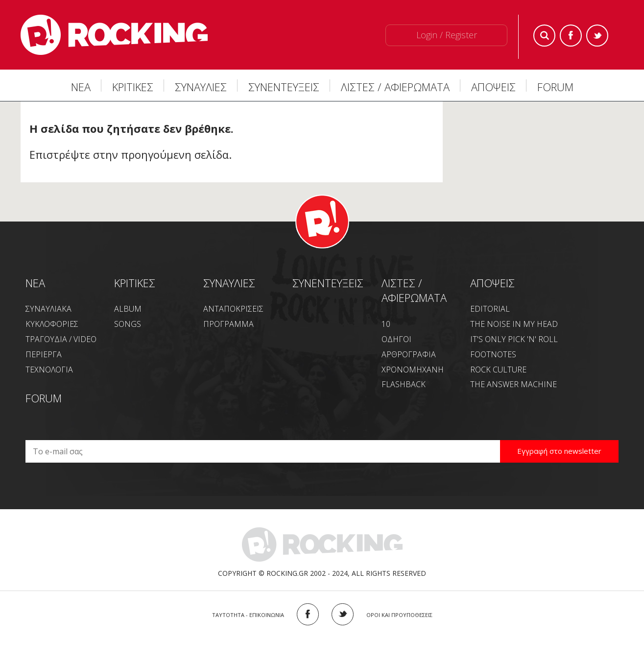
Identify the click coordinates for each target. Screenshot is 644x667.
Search (544, 36)
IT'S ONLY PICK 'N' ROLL (514, 339)
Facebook (571, 36)
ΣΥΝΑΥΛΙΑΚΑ (48, 309)
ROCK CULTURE (498, 370)
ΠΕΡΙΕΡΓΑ (44, 354)
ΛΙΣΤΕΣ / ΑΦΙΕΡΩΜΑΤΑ (395, 87)
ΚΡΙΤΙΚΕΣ (133, 87)
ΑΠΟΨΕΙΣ (493, 87)
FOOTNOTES (493, 354)
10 (386, 324)
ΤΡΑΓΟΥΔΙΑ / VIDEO (61, 339)
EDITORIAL (490, 309)
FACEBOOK (308, 614)
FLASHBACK (404, 384)
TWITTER (343, 614)
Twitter (597, 36)
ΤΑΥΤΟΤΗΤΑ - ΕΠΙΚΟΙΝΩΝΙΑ (248, 615)
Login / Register (447, 35)
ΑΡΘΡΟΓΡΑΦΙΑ (409, 354)
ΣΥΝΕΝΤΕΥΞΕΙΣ (284, 87)
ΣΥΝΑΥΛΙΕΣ (201, 87)
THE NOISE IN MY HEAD (514, 324)
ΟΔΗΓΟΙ (396, 339)
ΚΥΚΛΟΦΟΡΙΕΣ (52, 324)
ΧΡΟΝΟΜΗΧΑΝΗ (413, 370)
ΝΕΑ (81, 87)
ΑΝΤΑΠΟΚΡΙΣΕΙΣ (233, 309)
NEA (35, 283)
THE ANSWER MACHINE (513, 384)
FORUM (555, 87)
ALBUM (128, 309)
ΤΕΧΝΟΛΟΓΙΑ (49, 370)
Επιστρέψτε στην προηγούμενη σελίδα (129, 154)
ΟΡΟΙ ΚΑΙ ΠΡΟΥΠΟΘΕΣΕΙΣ (399, 615)
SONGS (128, 324)
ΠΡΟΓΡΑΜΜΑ (228, 324)
